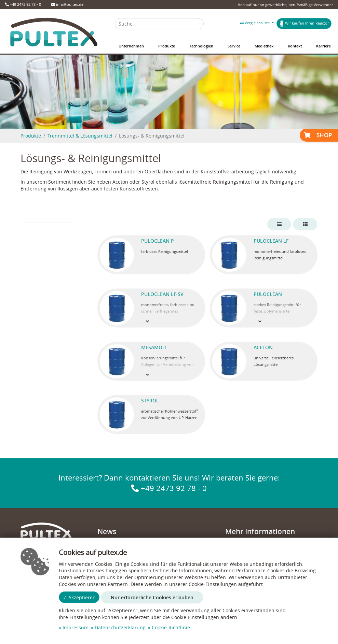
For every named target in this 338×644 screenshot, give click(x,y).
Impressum (76, 627)
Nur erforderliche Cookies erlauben (152, 597)
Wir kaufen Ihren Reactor (304, 24)
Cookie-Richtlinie (171, 627)
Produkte (31, 136)
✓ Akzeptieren (79, 597)
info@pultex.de (67, 4)
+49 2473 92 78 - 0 (23, 4)
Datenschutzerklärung (120, 627)
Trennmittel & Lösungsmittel (80, 136)
